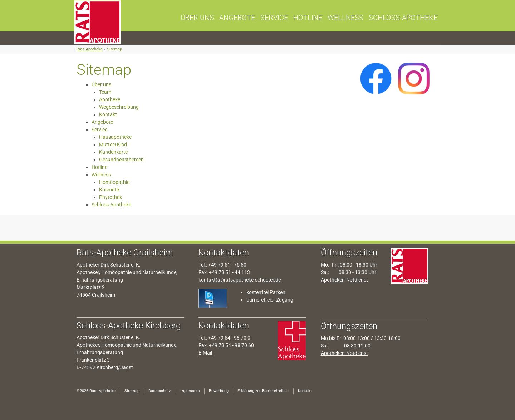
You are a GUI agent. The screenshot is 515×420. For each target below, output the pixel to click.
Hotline (99, 167)
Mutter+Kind (113, 145)
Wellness (101, 175)
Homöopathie (114, 182)
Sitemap (114, 49)
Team (105, 92)
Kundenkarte (113, 152)
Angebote (102, 122)
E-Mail (205, 353)
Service (99, 130)
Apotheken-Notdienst (344, 280)
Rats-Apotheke (90, 49)
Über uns (101, 84)
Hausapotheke (115, 137)
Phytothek (111, 197)
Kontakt (108, 114)
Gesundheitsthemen (121, 160)
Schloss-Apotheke (111, 205)
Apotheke (110, 99)
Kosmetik (109, 190)
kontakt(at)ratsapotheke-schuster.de (240, 280)
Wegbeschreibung (119, 107)
